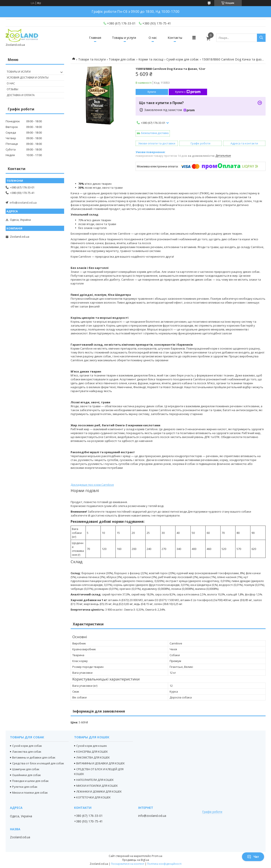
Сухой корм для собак (27, 746)
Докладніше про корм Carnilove (92, 485)
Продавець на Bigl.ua (136, 860)
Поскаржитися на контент (128, 864)
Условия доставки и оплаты (28, 78)
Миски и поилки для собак (30, 793)
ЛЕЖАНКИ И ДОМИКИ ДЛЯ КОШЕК (99, 791)
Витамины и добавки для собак (34, 757)
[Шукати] (261, 38)
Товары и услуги (124, 38)
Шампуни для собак (26, 769)
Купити (152, 92)
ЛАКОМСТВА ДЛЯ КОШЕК (93, 757)
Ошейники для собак (27, 775)
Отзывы (12, 89)
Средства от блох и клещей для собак (38, 763)
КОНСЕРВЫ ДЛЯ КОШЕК (92, 752)
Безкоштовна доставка (155, 133)
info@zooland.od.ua (23, 203)
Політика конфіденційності (164, 864)
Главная (95, 38)
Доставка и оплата (21, 95)
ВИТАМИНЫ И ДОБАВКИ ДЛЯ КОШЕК (101, 763)
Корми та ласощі (151, 59)
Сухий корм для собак (183, 59)
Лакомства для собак (27, 752)
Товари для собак (122, 59)
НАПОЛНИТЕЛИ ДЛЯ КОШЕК (95, 780)
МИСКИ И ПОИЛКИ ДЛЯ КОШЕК (97, 786)
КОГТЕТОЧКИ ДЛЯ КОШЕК (93, 797)
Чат (253, 857)
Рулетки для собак (25, 787)
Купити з (188, 92)
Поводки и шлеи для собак (30, 781)
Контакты (175, 38)
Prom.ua (157, 856)
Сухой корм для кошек (92, 746)
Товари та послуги (92, 59)
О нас (153, 38)
